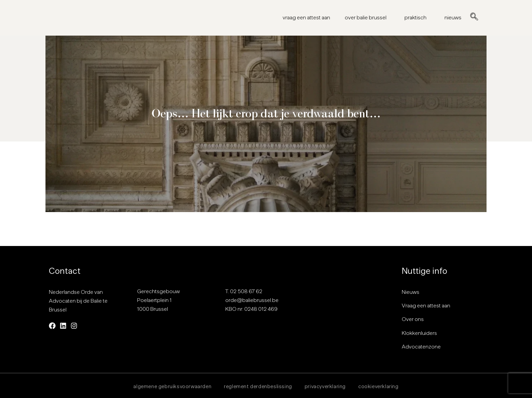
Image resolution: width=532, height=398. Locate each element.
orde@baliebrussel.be (252, 300)
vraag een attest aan (306, 18)
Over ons (413, 319)
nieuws (453, 18)
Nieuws (411, 292)
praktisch (417, 18)
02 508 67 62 (246, 291)
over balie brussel (367, 18)
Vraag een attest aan (426, 306)
